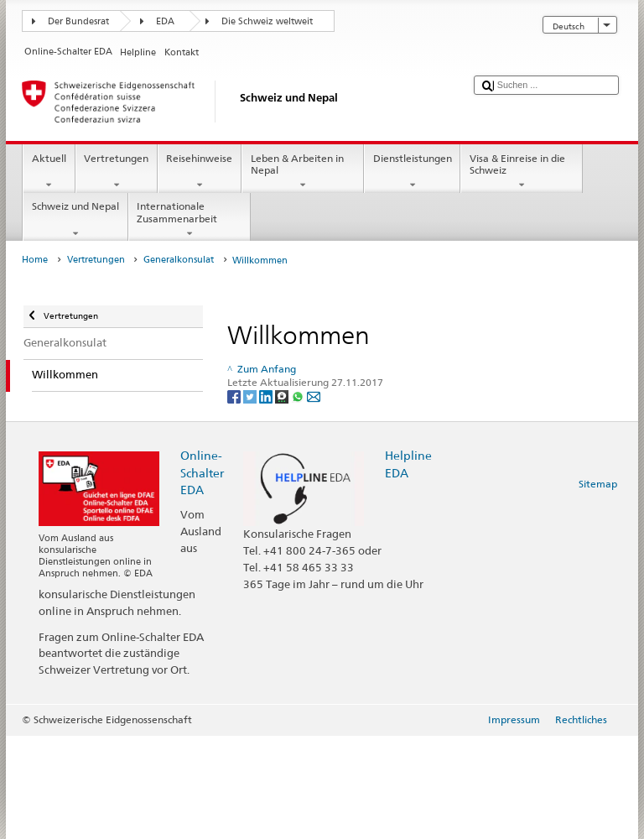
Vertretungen (117, 172)
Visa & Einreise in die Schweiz (522, 172)
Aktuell (49, 172)
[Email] (314, 396)
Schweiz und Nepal (75, 220)
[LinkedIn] (267, 396)
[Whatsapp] (299, 396)
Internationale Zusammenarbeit (190, 220)
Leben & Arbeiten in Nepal (303, 172)
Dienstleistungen (412, 172)
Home (35, 260)
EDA (165, 21)
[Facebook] (235, 396)
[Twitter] (251, 396)
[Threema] (283, 396)
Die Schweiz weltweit (267, 21)
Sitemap (598, 484)
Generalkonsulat (179, 260)
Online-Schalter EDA (202, 472)
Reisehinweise (200, 172)
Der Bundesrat (78, 21)
